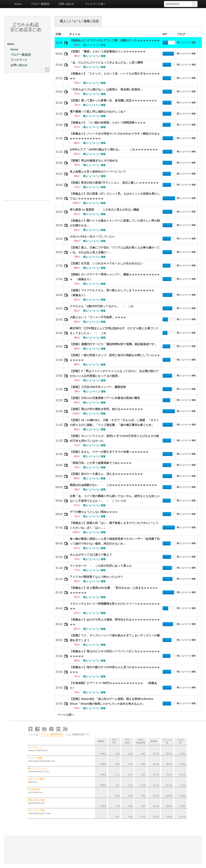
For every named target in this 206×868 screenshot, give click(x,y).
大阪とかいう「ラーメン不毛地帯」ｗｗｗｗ (98, 317)
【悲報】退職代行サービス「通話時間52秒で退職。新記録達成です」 (114, 344)
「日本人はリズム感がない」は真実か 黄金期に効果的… (106, 89)
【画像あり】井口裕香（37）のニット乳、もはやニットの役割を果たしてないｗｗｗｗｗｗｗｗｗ (115, 196)
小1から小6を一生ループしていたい (92, 236)
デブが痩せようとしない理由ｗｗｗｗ (94, 512)
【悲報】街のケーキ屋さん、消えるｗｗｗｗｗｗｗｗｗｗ (106, 474)
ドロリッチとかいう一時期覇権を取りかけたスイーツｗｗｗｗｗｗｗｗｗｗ (115, 606)
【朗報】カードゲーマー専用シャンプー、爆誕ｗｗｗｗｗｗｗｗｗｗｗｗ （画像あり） (115, 277)
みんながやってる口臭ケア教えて (91, 555)
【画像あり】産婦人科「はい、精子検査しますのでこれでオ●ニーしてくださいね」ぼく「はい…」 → (114, 525)
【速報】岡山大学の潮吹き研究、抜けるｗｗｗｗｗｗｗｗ (106, 409)
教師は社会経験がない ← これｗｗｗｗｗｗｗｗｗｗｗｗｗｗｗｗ (113, 485)
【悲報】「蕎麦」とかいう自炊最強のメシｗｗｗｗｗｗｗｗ (108, 51)
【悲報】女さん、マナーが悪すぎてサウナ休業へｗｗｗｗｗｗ (109, 452)
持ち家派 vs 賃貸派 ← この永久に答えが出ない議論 (104, 210)
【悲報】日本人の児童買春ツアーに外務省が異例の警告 (105, 398)
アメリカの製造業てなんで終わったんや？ (96, 577)
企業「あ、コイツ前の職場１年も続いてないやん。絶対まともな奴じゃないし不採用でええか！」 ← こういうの (115, 498)
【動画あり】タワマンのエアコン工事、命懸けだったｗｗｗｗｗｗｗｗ (115, 40)
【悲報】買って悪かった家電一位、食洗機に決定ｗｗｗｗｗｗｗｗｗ (113, 100)
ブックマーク (17, 60)
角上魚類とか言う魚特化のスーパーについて (98, 172)
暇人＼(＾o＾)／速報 (186, 42)
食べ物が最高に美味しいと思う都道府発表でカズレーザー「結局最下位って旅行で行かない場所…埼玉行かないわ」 (115, 541)
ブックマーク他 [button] (94, 4)
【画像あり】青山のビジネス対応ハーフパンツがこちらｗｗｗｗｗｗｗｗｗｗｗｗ (115, 654)
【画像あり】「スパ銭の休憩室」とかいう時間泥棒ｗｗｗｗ (108, 123)
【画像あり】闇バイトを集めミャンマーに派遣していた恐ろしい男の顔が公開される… (115, 223)
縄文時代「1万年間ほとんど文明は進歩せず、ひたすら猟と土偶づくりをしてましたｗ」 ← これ (114, 331)
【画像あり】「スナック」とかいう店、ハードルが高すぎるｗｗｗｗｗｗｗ (115, 76)
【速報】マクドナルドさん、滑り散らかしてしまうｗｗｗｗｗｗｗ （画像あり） (113, 293)
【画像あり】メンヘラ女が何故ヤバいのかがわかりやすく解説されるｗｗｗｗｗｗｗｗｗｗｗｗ (115, 136)
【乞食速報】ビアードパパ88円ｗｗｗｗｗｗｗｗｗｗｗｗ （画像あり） (114, 685)
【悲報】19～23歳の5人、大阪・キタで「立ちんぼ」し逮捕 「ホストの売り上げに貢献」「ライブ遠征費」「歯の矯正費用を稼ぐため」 (114, 422)
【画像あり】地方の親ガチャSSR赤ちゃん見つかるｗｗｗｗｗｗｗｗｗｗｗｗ (115, 670)
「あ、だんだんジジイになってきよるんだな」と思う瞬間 (106, 62)
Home (17, 4)
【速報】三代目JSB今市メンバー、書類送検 (98, 387)
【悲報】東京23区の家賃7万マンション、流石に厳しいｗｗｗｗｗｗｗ (114, 183)
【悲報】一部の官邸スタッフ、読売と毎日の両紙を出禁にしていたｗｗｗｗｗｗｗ (115, 358)
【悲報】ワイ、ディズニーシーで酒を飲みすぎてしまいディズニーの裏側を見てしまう (115, 638)
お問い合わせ (65, 4)
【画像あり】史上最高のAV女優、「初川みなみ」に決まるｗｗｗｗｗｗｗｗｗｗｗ (114, 590)
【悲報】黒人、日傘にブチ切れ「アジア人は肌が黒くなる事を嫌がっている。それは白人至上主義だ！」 (115, 250)
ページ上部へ (64, 715)
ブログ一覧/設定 (39, 4)
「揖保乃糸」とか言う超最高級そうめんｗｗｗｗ (101, 463)
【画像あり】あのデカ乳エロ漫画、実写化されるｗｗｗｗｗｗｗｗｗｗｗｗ (115, 622)
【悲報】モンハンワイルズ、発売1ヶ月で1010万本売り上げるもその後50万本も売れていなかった (114, 438)
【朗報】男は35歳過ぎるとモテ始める (94, 161)
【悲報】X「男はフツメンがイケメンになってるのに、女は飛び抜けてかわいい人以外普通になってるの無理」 (114, 373)
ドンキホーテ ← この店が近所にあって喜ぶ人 (101, 566)
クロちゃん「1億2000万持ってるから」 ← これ (102, 306)
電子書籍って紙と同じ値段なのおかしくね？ (98, 111)
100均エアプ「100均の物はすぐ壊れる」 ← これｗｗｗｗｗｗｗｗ (114, 149)
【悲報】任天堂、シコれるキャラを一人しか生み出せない (106, 263)
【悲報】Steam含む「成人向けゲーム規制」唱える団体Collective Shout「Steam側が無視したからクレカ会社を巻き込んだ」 (112, 701)
